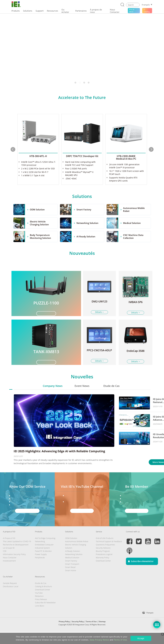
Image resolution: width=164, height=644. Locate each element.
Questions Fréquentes (105, 557)
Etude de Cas (111, 398)
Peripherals (40, 570)
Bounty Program (103, 563)
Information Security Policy (14, 566)
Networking (40, 553)
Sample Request (10, 595)
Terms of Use (120, 640)
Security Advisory (103, 560)
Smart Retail (70, 579)
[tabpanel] (82, 50)
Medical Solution (72, 570)
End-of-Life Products (105, 550)
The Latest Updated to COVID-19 (17, 553)
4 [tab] (89, 83)
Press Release (41, 611)
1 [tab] (75, 83)
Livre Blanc (40, 618)
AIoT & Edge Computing (45, 550)
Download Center (103, 573)
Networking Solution (74, 566)
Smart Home (71, 582)
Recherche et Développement (16, 557)
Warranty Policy (103, 570)
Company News (53, 398)
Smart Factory (71, 573)
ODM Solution (71, 550)
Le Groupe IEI (9, 560)
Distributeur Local (11, 598)
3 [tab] (84, 83)
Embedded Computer (44, 557)
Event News (82, 398)
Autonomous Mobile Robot (77, 553)
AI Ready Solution (73, 563)
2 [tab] (80, 83)
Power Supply (41, 566)
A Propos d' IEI (9, 550)
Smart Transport (72, 576)
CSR (5, 563)
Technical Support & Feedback (109, 553)
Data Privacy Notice (99, 640)
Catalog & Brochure (43, 598)
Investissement (9, 573)
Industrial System (42, 560)
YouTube (39, 605)
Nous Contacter (10, 570)
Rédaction (39, 608)
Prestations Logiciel (104, 566)
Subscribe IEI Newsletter (45, 615)
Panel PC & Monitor (43, 563)
